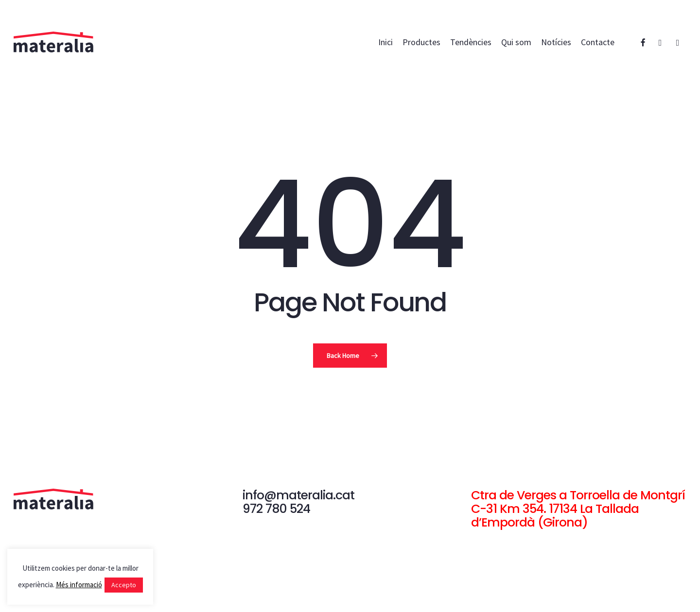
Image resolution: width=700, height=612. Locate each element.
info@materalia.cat (298, 495)
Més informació (79, 585)
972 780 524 (276, 509)
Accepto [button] (124, 585)
